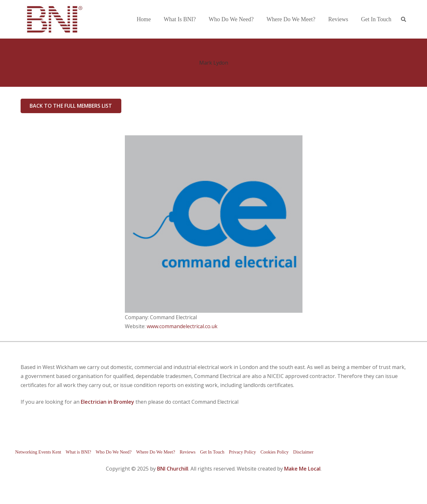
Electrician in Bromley (107, 402)
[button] (403, 19)
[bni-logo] (52, 19)
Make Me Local (302, 469)
